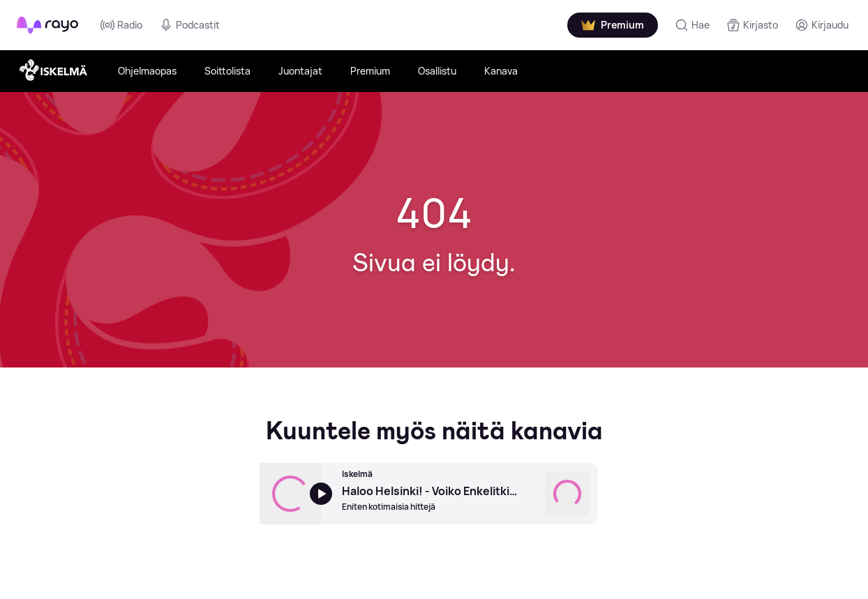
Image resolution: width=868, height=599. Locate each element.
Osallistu (437, 71)
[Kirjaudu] (822, 25)
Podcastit (189, 25)
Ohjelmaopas (147, 71)
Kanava (501, 71)
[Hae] (692, 25)
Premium (370, 71)
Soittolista (227, 71)
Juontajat (300, 71)
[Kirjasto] (752, 25)
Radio (121, 25)
